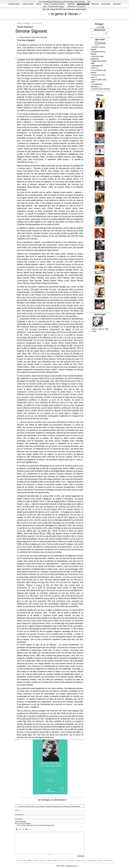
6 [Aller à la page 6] (104, 43)
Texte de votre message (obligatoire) (23, 824)
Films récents (28, 4)
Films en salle (14, 4)
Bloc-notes (106, 4)
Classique (71, 4)
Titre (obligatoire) (19, 819)
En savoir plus (80, 2)
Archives (117, 4)
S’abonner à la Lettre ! (77, 6)
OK (89, 2)
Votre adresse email (19, 815)
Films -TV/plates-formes (54, 4)
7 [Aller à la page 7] (105, 43)
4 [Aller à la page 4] (101, 43)
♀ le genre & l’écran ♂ (65, 14)
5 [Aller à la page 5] (103, 43)
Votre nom (17, 810)
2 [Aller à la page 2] (99, 43)
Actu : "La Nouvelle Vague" (54, 6)
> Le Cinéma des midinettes (100, 89)
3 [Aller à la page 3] (100, 43)
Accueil (19, 23)
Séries (39, 4)
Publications (83, 4)
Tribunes (95, 4)
